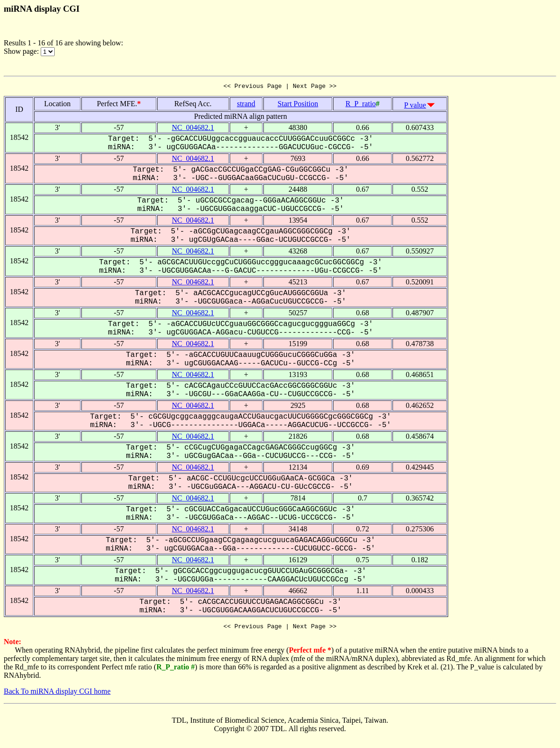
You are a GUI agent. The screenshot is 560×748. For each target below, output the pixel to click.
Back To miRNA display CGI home (57, 694)
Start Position (298, 105)
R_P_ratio (360, 105)
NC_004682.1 (193, 129)
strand (246, 105)
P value (415, 106)
